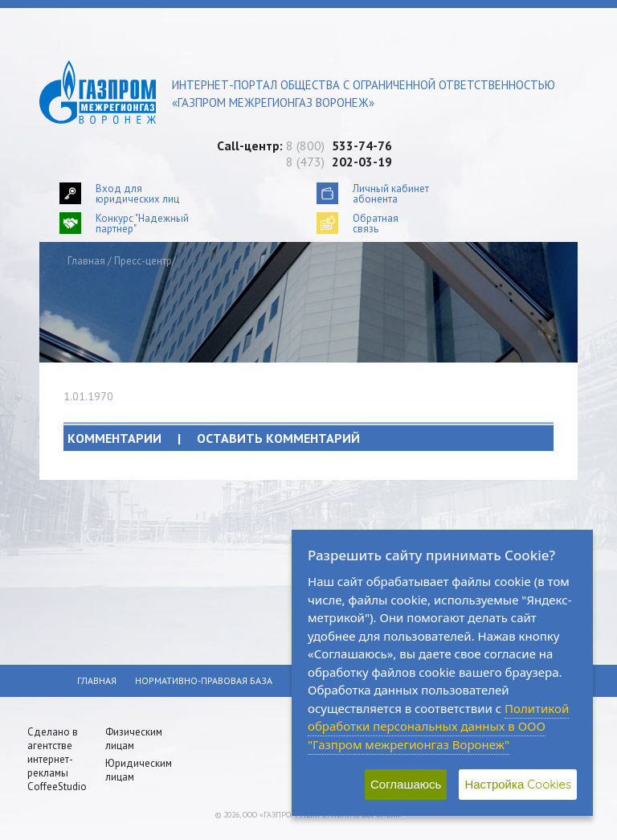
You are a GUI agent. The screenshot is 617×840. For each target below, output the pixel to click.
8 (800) (339, 145)
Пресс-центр (143, 261)
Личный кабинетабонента (391, 193)
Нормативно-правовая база (204, 680)
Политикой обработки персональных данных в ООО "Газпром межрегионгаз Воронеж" (438, 726)
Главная (86, 261)
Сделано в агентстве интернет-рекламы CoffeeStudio (57, 759)
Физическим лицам (134, 739)
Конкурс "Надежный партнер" (142, 223)
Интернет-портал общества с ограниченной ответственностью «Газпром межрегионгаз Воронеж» (364, 94)
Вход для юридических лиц (137, 193)
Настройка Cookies (518, 784)
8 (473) (339, 162)
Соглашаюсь (406, 784)
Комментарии (214, 438)
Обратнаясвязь (376, 223)
